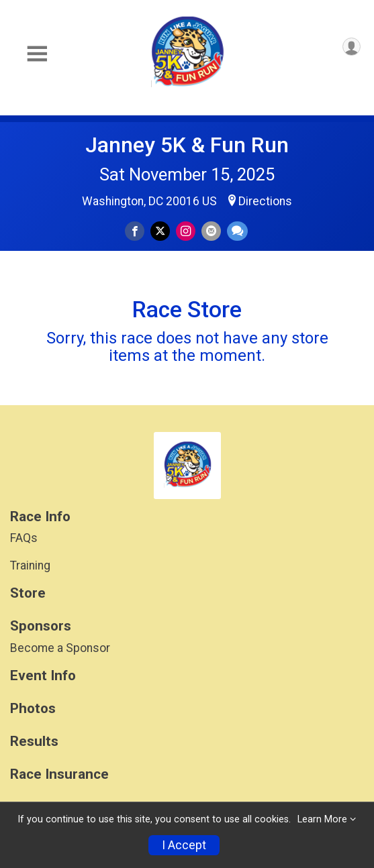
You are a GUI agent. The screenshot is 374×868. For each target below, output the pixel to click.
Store (28, 593)
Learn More (322, 819)
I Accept (184, 845)
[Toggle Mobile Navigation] (37, 54)
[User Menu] (352, 47)
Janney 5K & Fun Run (187, 145)
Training (30, 565)
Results (34, 742)
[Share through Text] (237, 231)
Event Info (43, 676)
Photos (33, 709)
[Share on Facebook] (135, 231)
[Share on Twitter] (160, 231)
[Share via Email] (211, 231)
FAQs (24, 538)
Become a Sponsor (60, 648)
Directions (265, 201)
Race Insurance (59, 774)
